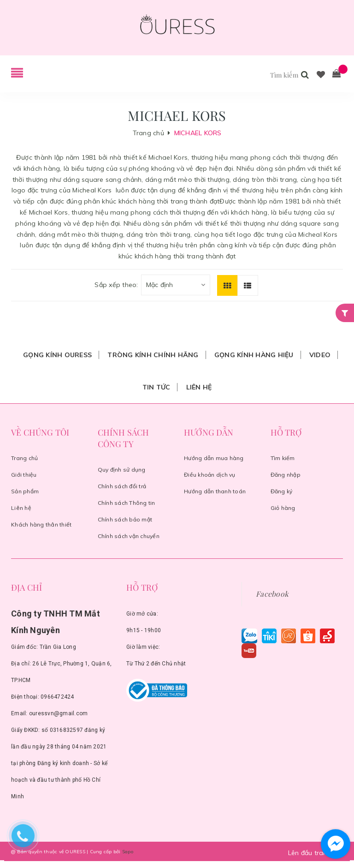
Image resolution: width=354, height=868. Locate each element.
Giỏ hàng (283, 508)
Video (320, 355)
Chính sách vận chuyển (129, 536)
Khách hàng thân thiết (41, 524)
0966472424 (57, 697)
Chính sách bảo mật (125, 519)
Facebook (272, 594)
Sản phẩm (25, 491)
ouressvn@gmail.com (59, 713)
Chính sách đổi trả (122, 486)
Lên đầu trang (319, 853)
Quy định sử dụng (122, 470)
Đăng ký (282, 491)
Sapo (128, 852)
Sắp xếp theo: (116, 285)
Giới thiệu (24, 475)
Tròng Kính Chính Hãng (153, 355)
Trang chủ (24, 458)
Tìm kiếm (283, 458)
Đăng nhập (286, 475)
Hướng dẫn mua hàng (214, 458)
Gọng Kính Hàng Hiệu (254, 355)
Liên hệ (199, 387)
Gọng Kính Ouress (57, 355)
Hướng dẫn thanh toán (215, 491)
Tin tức (156, 387)
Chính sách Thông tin (127, 503)
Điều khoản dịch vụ (210, 475)
